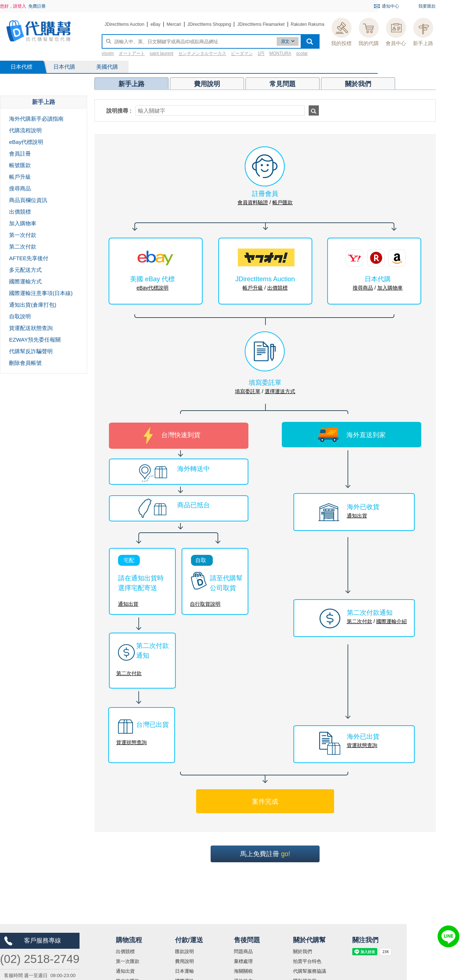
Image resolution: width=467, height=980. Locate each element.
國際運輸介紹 (391, 621)
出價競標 (277, 288)
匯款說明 (184, 951)
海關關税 (243, 971)
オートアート (132, 53)
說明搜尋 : (119, 111)
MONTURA (280, 53)
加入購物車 (390, 288)
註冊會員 (265, 194)
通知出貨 (128, 604)
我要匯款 (427, 6)
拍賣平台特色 (307, 961)
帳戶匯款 (283, 202)
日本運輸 (184, 971)
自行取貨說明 (205, 604)
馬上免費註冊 (265, 854)
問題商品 (243, 951)
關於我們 (302, 951)
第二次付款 (129, 673)
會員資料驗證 (253, 202)
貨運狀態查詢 (131, 742)
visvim (108, 53)
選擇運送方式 (280, 391)
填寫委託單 (248, 391)
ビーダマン (242, 53)
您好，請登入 (13, 6)
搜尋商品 (363, 288)
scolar (302, 53)
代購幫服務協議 (310, 971)
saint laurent (161, 53)
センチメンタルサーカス (202, 53)
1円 (261, 53)
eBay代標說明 (153, 288)
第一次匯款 (128, 961)
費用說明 (184, 961)
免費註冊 (37, 6)
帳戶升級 (253, 288)
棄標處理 (243, 961)
